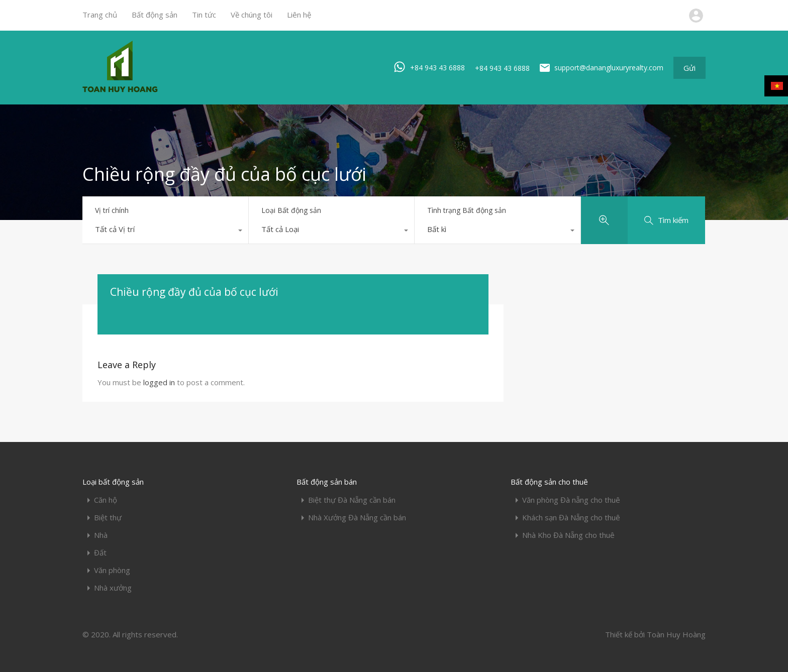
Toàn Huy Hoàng (676, 634)
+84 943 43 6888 (437, 67)
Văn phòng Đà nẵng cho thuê (571, 500)
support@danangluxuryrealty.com (609, 68)
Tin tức (204, 15)
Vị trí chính (112, 210)
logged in (159, 382)
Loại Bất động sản (291, 210)
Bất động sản (155, 15)
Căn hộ (106, 500)
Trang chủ (100, 15)
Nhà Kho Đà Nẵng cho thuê (568, 535)
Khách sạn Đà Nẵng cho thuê (571, 518)
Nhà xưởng (113, 588)
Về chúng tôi (252, 15)
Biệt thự (108, 518)
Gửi (689, 68)
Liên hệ (299, 15)
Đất (100, 553)
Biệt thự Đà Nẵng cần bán (352, 500)
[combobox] (165, 232)
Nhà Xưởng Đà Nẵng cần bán (357, 518)
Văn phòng (112, 570)
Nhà (101, 535)
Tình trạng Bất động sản (467, 210)
